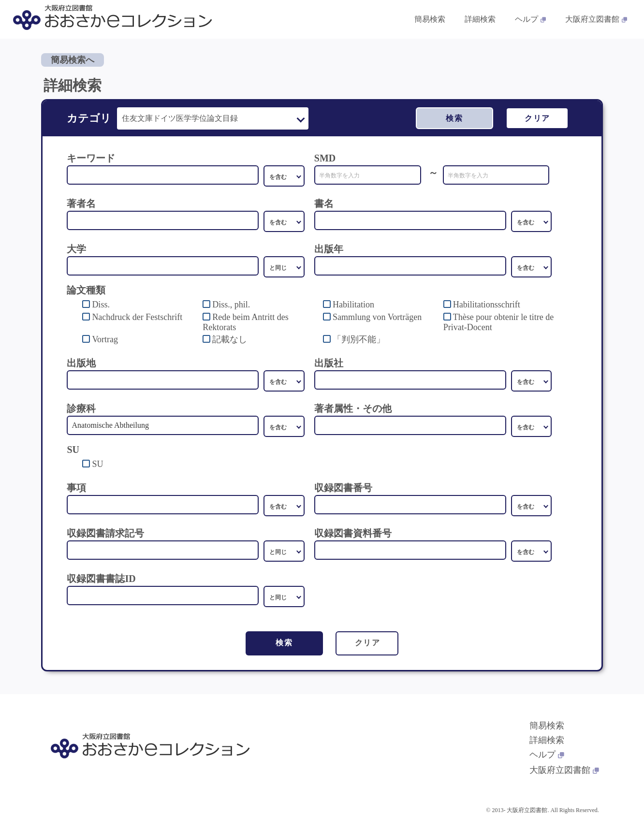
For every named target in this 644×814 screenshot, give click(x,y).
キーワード (91, 158)
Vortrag (105, 339)
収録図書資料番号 (353, 533)
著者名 (81, 203)
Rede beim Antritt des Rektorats (245, 322)
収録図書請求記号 (105, 533)
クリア (537, 118)
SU (97, 464)
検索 (454, 118)
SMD (325, 158)
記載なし (230, 339)
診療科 (81, 408)
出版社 (329, 363)
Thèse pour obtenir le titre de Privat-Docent (498, 322)
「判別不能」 (359, 339)
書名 (324, 203)
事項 (76, 488)
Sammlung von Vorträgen (377, 317)
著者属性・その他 (353, 408)
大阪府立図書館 (564, 770)
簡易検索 (547, 726)
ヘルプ (547, 755)
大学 (76, 249)
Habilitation (353, 305)
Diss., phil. (231, 305)
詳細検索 (547, 740)
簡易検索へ (73, 60)
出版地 (81, 363)
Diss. (101, 305)
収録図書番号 (343, 488)
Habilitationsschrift (487, 305)
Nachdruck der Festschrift (137, 317)
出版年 (329, 249)
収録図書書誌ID (101, 579)
